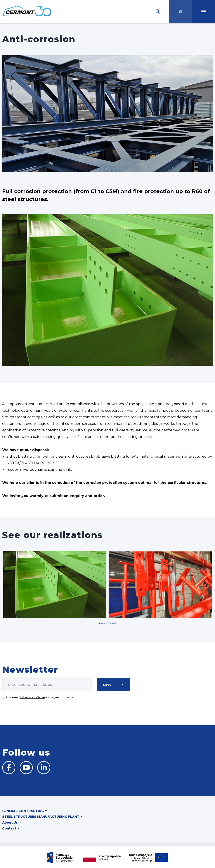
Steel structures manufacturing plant (41, 817)
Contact (9, 828)
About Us (10, 822)
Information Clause (32, 697)
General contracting (23, 811)
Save (107, 685)
